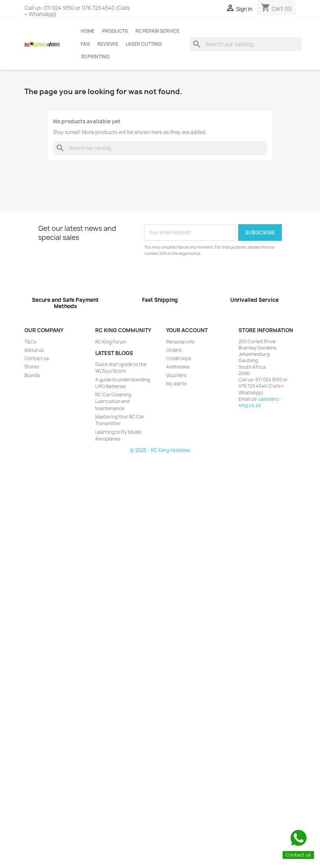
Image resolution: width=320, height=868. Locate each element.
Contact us (37, 359)
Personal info (180, 342)
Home (88, 31)
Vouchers (176, 375)
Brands (32, 375)
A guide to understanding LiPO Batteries (123, 383)
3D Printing (95, 57)
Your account (187, 330)
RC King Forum (111, 342)
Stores (32, 367)
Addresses (178, 367)
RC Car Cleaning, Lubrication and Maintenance (114, 402)
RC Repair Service (157, 31)
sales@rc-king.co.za (260, 402)
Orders (174, 350)
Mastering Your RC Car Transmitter (120, 420)
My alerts (176, 384)
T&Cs (30, 342)
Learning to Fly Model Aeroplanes (118, 436)
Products (115, 31)
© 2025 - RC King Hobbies (160, 450)
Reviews (108, 44)
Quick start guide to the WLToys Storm (121, 368)
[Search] (246, 44)
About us (34, 350)
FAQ (85, 44)
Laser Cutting (144, 44)
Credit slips (178, 359)
